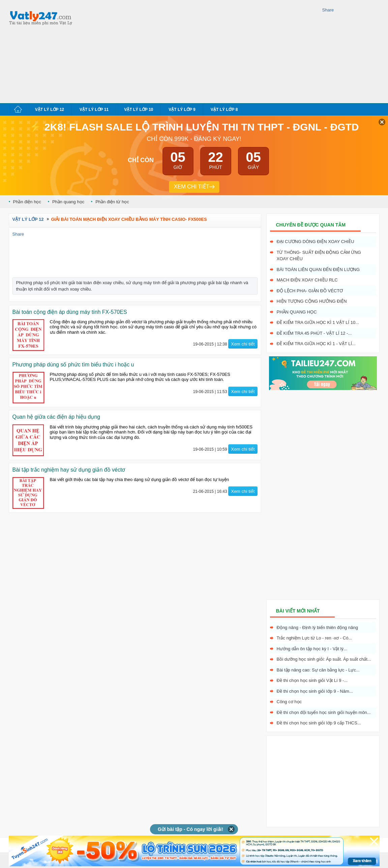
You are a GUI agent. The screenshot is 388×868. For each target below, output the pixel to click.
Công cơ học (289, 702)
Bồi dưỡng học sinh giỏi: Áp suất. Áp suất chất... (324, 659)
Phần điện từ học (112, 202)
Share (328, 10)
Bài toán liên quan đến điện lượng (318, 270)
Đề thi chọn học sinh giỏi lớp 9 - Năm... (315, 691)
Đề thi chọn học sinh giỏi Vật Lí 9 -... (312, 680)
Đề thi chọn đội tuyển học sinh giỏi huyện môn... (324, 712)
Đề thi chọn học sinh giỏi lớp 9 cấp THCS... (319, 723)
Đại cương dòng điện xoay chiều (316, 242)
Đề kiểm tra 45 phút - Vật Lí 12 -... (314, 333)
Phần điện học (27, 202)
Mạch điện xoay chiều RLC (307, 280)
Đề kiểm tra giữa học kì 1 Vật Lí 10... (318, 322)
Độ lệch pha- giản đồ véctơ (310, 291)
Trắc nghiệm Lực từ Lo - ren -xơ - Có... (315, 638)
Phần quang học (68, 202)
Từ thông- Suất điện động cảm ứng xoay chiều (319, 256)
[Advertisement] (172, 51)
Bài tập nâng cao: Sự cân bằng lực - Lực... (318, 670)
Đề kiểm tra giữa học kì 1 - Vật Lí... (316, 344)
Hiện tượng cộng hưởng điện (312, 301)
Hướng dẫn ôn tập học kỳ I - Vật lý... (312, 649)
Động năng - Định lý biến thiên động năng (317, 627)
